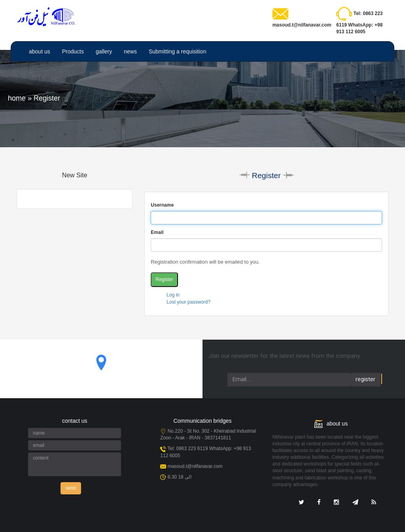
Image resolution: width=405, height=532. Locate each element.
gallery (104, 51)
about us (40, 51)
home (17, 98)
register (365, 380)
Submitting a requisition (178, 51)
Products (73, 51)
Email (157, 232)
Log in (173, 295)
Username (162, 205)
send (71, 488)
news (130, 51)
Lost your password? (188, 302)
